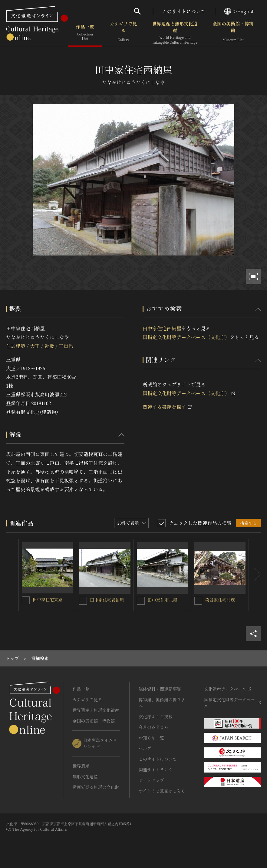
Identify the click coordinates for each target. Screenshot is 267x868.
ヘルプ (145, 748)
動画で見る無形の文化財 (96, 787)
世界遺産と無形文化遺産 (175, 33)
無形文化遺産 (85, 776)
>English (240, 11)
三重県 (66, 346)
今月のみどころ (153, 727)
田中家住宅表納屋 (107, 600)
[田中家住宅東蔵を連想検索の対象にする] (26, 600)
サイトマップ (151, 780)
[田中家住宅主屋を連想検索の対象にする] (141, 601)
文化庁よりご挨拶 (156, 716)
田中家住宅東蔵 (48, 599)
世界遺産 (81, 766)
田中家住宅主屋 (163, 600)
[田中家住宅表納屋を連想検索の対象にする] (83, 601)
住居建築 (16, 346)
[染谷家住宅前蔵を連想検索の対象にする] (198, 601)
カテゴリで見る (124, 33)
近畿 (49, 346)
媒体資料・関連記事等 (160, 689)
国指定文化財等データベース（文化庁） (186, 337)
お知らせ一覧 (151, 738)
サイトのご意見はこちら (162, 791)
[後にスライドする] (255, 575)
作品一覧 (85, 33)
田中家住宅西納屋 (162, 328)
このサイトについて (184, 11)
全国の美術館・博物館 (233, 33)
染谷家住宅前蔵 (220, 600)
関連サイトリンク (156, 770)
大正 (35, 346)
